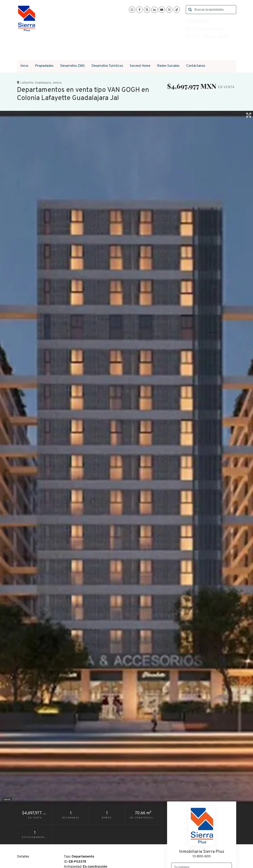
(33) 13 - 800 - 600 (207, 36)
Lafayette (27, 83)
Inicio (24, 66)
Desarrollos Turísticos (107, 66)
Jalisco (57, 83)
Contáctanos (196, 66)
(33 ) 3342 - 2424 (205, 28)
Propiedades (44, 66)
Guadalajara (43, 83)
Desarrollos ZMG (72, 66)
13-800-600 (202, 857)
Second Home (140, 66)
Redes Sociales (168, 66)
